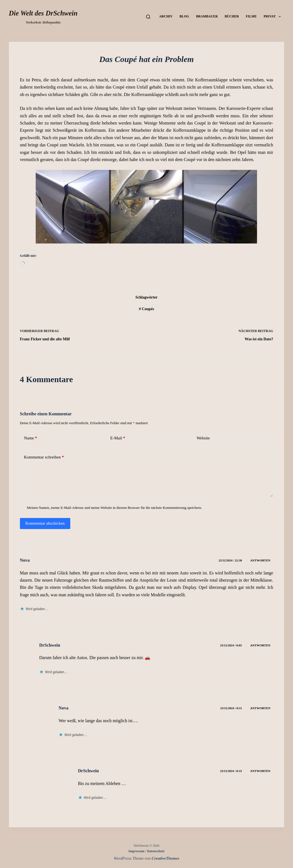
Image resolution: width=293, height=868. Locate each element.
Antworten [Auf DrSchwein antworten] (260, 645)
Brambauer (207, 16)
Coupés (146, 309)
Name (31, 438)
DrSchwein (50, 645)
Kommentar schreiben (44, 457)
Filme (251, 16)
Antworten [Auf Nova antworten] (260, 560)
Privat (273, 17)
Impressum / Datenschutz (146, 851)
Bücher (232, 16)
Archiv (166, 16)
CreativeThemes (165, 858)
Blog (184, 16)
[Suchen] (148, 17)
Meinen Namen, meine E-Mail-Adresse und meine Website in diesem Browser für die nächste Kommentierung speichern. (114, 508)
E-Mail (118, 438)
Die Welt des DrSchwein (43, 13)
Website (203, 438)
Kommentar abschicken (45, 523)
